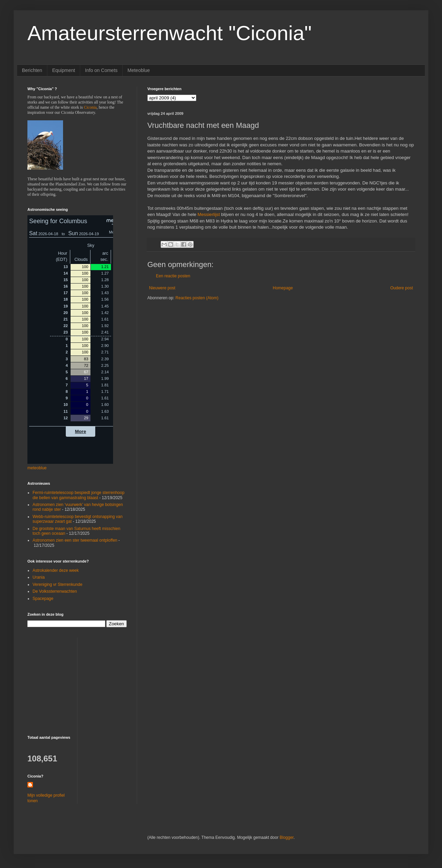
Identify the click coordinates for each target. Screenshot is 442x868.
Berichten (32, 70)
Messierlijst (208, 214)
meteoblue (37, 468)
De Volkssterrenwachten (55, 591)
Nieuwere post (162, 288)
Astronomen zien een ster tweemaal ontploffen (75, 540)
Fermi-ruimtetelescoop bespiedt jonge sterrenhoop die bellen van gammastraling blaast (78, 495)
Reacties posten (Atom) (197, 298)
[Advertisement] (70, 680)
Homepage (283, 288)
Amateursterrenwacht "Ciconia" (170, 33)
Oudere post (402, 288)
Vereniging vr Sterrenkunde (57, 584)
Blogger (287, 837)
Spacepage (43, 599)
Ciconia (90, 107)
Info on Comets (101, 70)
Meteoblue (139, 70)
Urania (39, 577)
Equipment (64, 70)
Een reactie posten (173, 276)
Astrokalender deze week (56, 570)
